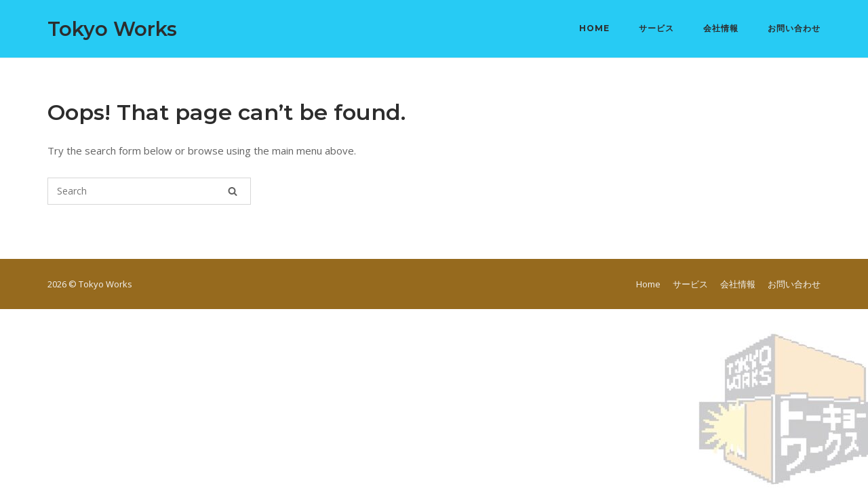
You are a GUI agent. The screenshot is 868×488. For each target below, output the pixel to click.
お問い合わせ (794, 28)
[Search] (233, 191)
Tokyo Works (112, 29)
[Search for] (149, 191)
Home (594, 28)
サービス (656, 28)
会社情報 (721, 28)
